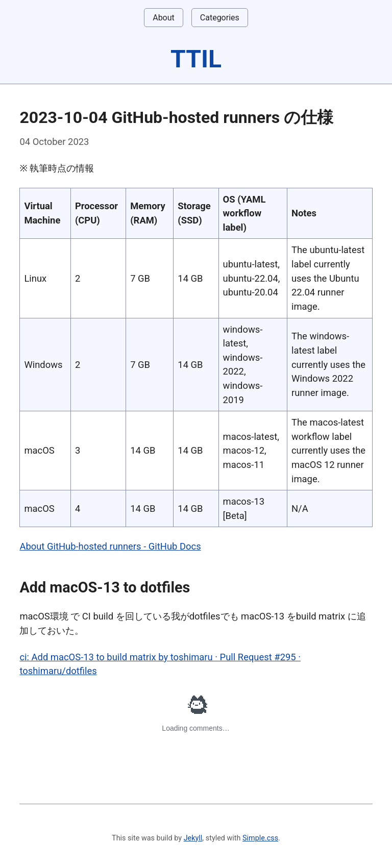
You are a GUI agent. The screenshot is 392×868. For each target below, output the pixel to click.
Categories (220, 18)
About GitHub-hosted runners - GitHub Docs (110, 546)
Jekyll (193, 838)
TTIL (196, 59)
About (164, 18)
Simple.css (260, 838)
